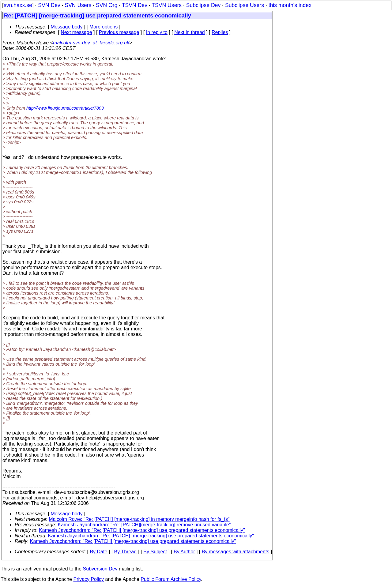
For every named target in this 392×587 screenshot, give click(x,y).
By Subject (155, 552)
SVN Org (107, 5)
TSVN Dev (135, 5)
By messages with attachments (236, 552)
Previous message (119, 32)
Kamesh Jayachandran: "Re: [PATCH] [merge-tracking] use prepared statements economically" (142, 530)
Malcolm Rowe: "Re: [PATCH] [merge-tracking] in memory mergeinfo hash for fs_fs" (139, 519)
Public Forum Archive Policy (171, 579)
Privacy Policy (89, 579)
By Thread (126, 552)
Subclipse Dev (203, 5)
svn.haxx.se (18, 5)
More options (104, 27)
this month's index (290, 5)
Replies (220, 32)
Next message (76, 32)
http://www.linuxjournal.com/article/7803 (65, 108)
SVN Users (78, 5)
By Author (184, 552)
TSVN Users (167, 5)
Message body (66, 27)
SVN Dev (49, 5)
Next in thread (190, 32)
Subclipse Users (245, 5)
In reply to (157, 32)
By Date (98, 552)
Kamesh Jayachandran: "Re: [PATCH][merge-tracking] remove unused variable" (144, 525)
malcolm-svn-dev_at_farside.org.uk (91, 43)
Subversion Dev (100, 569)
